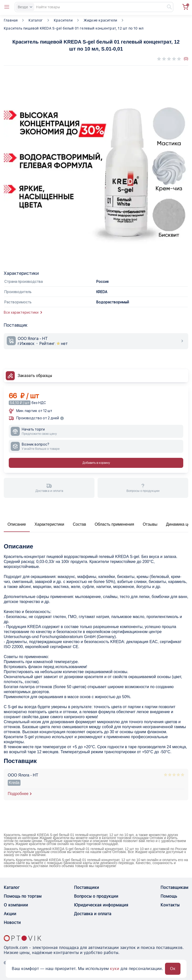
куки (115, 969)
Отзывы (150, 524)
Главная (11, 20)
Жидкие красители (100, 20)
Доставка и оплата (93, 914)
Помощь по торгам (23, 896)
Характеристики (49, 524)
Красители (63, 20)
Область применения (114, 524)
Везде (25, 7)
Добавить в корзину (96, 463)
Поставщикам (174, 888)
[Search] (94, 7)
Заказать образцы (35, 376)
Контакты (170, 905)
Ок (173, 969)
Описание (17, 524)
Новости (12, 923)
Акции (10, 914)
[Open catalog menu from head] (7, 7)
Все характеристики (23, 312)
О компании (16, 905)
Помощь (169, 896)
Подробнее (18, 794)
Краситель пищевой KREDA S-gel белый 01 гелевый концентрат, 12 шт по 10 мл (74, 28)
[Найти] (167, 7)
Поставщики (86, 888)
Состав (79, 524)
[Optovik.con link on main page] (22, 938)
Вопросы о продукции (96, 896)
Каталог (35, 20)
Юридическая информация (101, 905)
